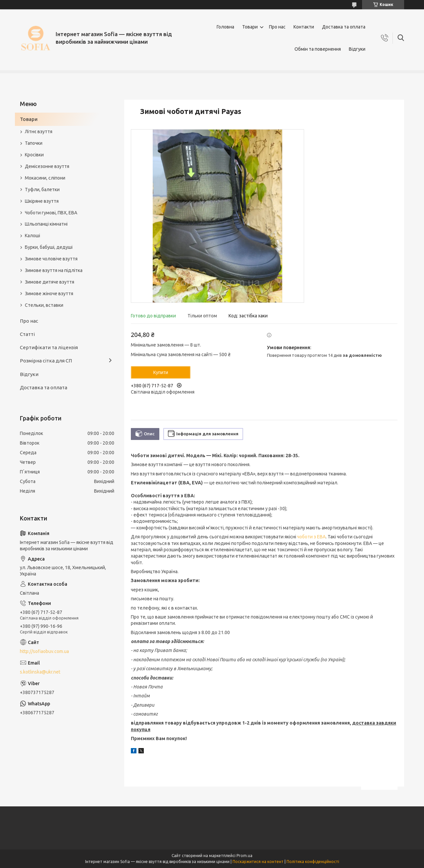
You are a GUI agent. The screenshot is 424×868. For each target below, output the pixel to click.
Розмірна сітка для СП (46, 361)
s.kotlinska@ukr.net (40, 672)
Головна (225, 27)
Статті (27, 334)
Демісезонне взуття (47, 166)
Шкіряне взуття (42, 201)
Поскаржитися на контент (258, 862)
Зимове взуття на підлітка (54, 270)
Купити (161, 372)
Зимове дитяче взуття (50, 282)
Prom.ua (244, 856)
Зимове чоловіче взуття (51, 259)
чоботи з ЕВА (311, 537)
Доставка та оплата (344, 27)
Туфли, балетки (42, 190)
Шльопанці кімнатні (46, 224)
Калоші (32, 236)
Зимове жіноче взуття (49, 294)
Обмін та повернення (318, 49)
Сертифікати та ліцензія (49, 347)
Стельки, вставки (44, 305)
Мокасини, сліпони (45, 178)
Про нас (277, 27)
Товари (250, 27)
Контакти (304, 27)
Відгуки (357, 49)
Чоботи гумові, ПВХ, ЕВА (51, 213)
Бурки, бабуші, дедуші (49, 247)
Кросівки (34, 155)
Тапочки (34, 143)
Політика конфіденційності (313, 862)
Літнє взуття (39, 132)
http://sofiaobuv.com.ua (44, 651)
